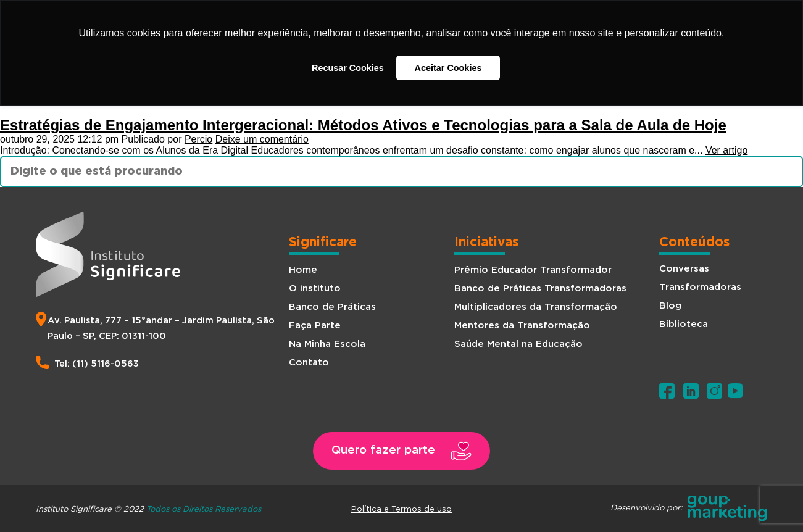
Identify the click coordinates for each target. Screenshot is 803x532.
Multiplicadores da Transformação (536, 307)
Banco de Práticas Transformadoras (540, 289)
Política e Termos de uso (401, 509)
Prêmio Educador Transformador (533, 270)
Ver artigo (726, 150)
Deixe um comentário (262, 139)
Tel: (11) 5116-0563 (97, 364)
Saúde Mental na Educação (518, 344)
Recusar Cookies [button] (348, 68)
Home (303, 270)
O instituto (315, 289)
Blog (670, 306)
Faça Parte (315, 326)
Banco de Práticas (332, 307)
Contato (309, 363)
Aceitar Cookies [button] (448, 68)
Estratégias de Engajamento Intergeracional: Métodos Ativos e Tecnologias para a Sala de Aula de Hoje (363, 125)
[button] (402, 451)
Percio (198, 139)
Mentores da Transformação (522, 326)
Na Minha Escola (327, 344)
